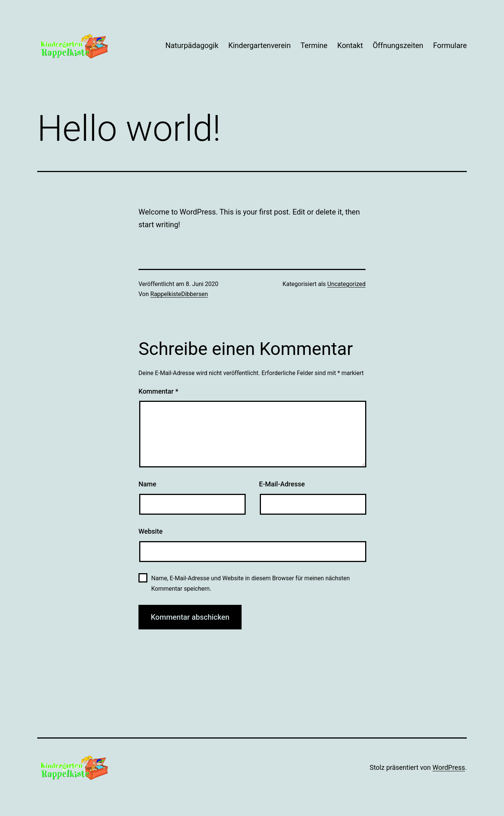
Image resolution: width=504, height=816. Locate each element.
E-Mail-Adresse (282, 484)
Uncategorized (346, 284)
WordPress (449, 767)
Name (147, 484)
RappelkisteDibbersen (179, 294)
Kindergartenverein (259, 45)
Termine (314, 45)
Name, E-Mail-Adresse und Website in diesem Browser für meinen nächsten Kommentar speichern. (250, 583)
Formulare (450, 45)
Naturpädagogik (192, 45)
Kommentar (158, 391)
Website (151, 531)
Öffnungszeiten (398, 45)
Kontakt (350, 45)
